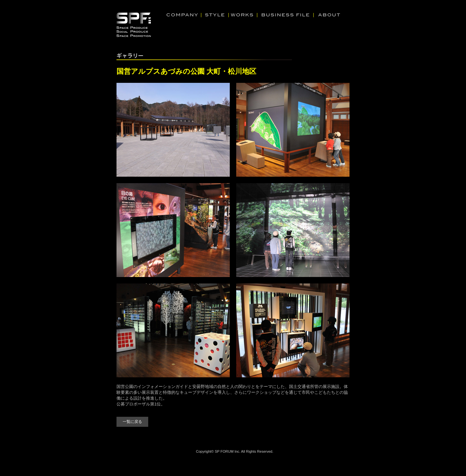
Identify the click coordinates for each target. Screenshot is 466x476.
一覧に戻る (132, 422)
